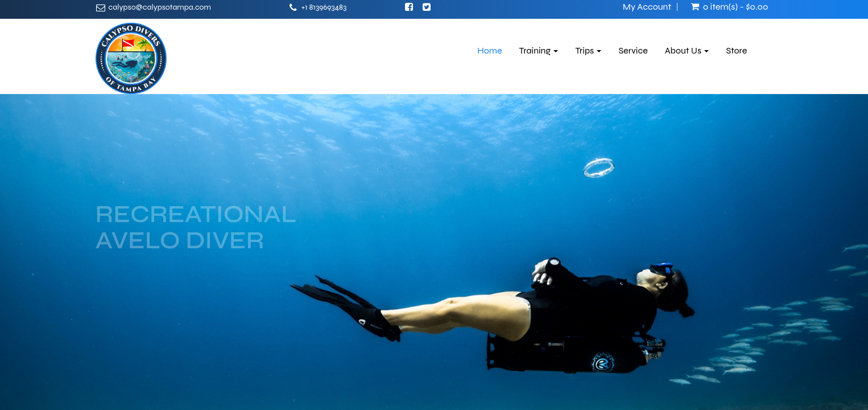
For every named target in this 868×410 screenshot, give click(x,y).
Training (539, 50)
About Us (687, 50)
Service (633, 50)
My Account (647, 7)
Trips (588, 50)
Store (736, 50)
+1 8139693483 (324, 7)
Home (489, 50)
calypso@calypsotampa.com (160, 7)
